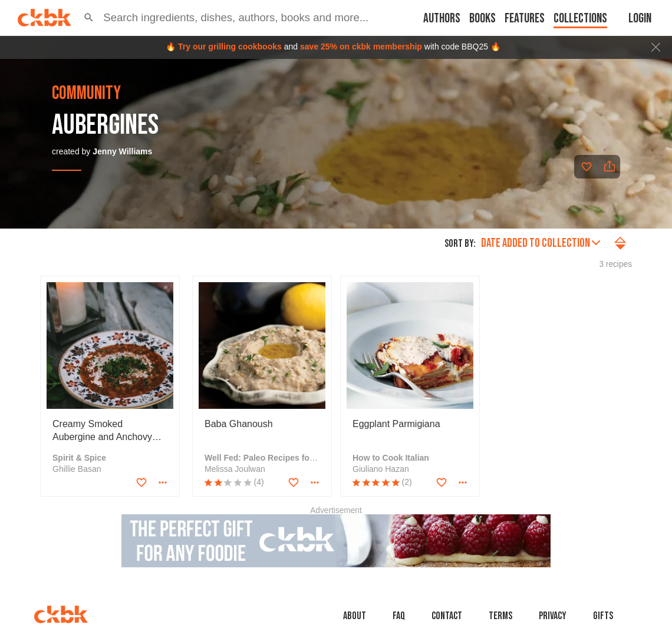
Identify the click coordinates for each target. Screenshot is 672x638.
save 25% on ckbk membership (361, 47)
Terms (500, 616)
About (355, 616)
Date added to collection (541, 243)
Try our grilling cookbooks (230, 47)
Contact (447, 616)
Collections (580, 19)
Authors (442, 19)
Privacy (553, 616)
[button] (89, 18)
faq (399, 616)
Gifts (603, 616)
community (86, 94)
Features (525, 19)
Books (482, 19)
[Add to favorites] (587, 167)
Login (640, 19)
